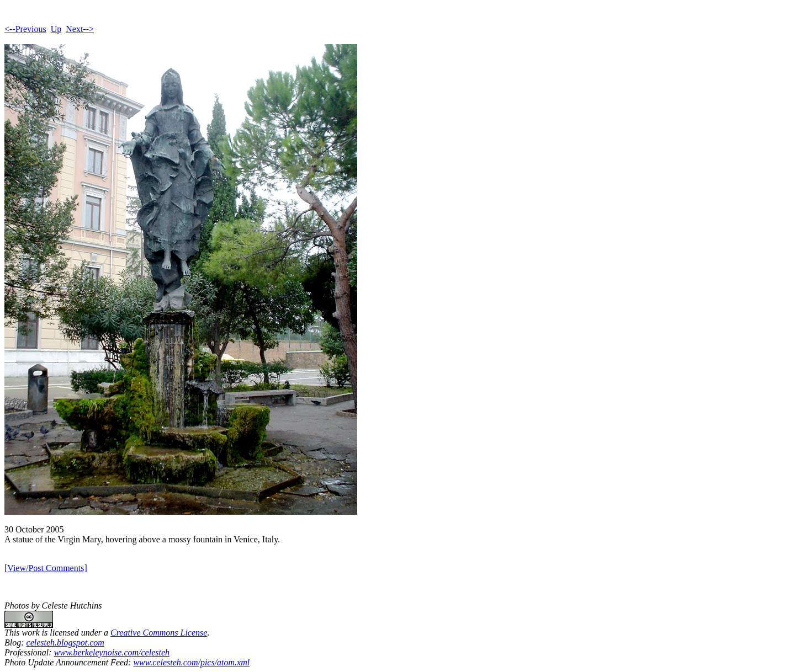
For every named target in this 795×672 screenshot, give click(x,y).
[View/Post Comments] (46, 568)
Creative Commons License (159, 633)
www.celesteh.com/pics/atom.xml (191, 662)
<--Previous (25, 29)
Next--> (80, 29)
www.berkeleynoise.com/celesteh (112, 652)
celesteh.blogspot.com (65, 642)
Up (56, 29)
